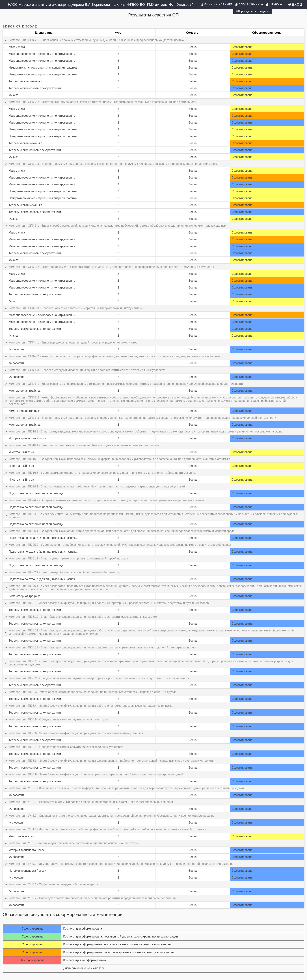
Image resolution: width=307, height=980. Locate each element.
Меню (274, 5)
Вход (295, 5)
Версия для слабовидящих (253, 11)
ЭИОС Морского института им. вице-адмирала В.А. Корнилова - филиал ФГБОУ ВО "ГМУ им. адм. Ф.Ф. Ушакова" (100, 5)
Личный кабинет (217, 5)
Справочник (249, 5)
